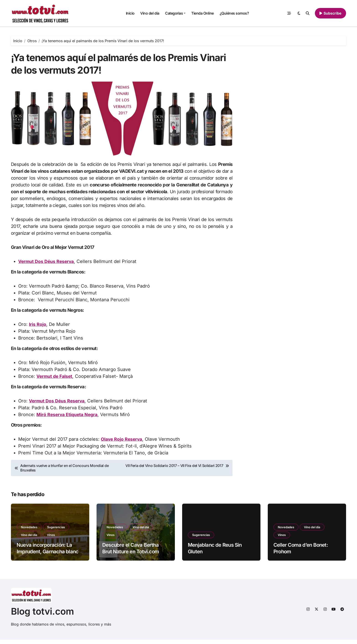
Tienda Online (203, 13)
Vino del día (150, 13)
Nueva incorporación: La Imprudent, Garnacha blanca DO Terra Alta (49, 556)
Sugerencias (57, 531)
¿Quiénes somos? (234, 13)
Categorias (175, 13)
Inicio (130, 13)
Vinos (52, 539)
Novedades (30, 531)
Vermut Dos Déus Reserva (47, 266)
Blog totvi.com (42, 616)
